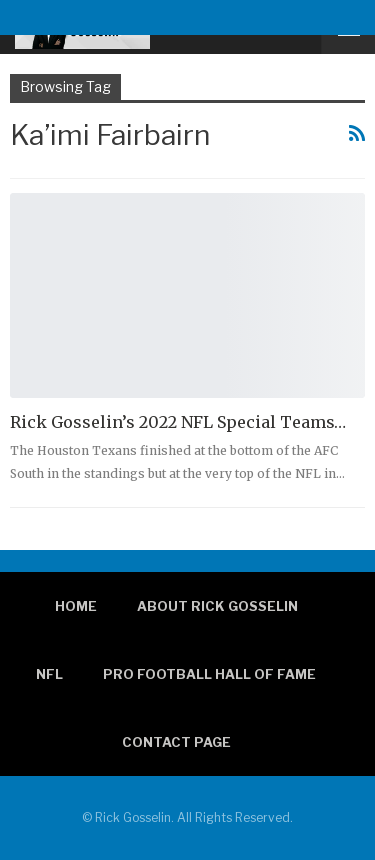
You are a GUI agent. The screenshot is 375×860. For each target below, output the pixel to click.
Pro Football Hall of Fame (209, 674)
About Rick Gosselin (217, 606)
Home (76, 606)
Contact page (176, 742)
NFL (49, 674)
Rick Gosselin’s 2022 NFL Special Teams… (178, 422)
